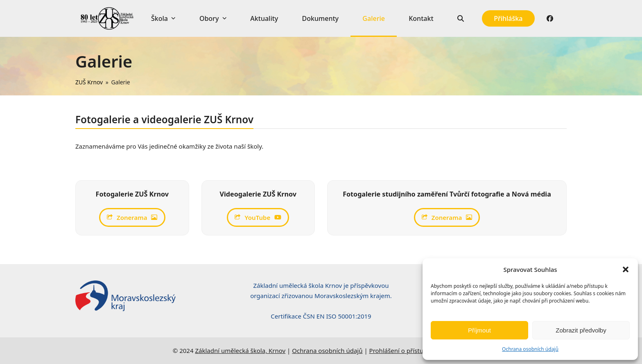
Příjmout (479, 330)
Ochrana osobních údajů (530, 349)
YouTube (258, 218)
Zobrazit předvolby (581, 330)
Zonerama (132, 218)
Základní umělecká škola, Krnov (240, 350)
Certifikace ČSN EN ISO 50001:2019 (321, 316)
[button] (626, 269)
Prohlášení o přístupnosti (405, 350)
